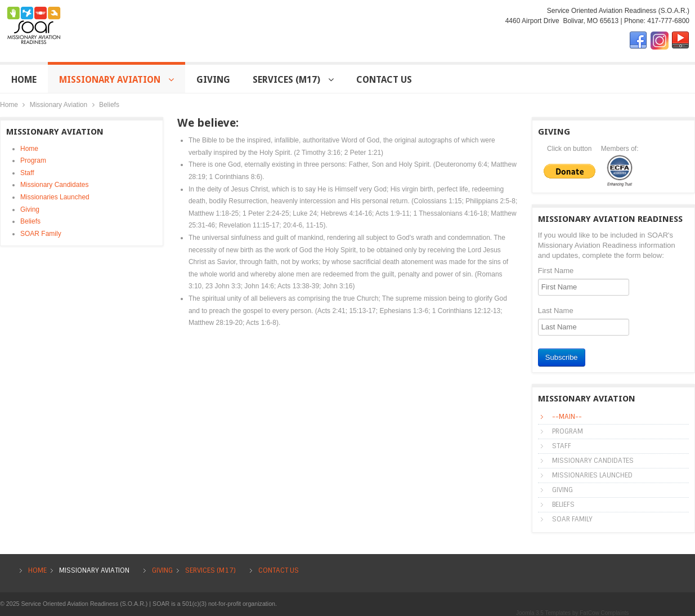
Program (33, 160)
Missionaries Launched (55, 197)
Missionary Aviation (59, 105)
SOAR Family (41, 234)
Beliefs (30, 221)
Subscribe (562, 357)
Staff (27, 173)
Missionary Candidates (54, 185)
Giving (30, 209)
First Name (556, 271)
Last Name (556, 311)
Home (9, 105)
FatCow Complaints (604, 613)
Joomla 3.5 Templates (543, 613)
